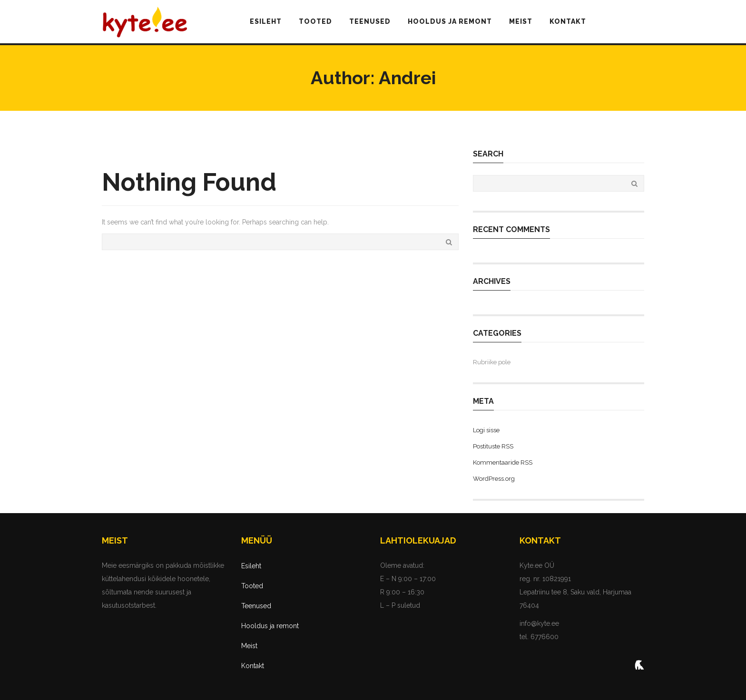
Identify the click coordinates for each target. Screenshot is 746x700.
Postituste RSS (493, 446)
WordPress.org (494, 479)
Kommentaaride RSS (503, 462)
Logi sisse (486, 430)
